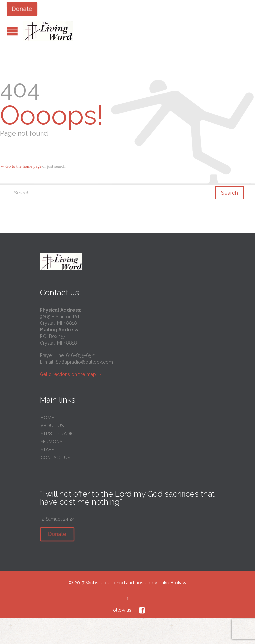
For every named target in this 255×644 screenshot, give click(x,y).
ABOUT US (52, 426)
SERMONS (51, 442)
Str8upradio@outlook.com (84, 362)
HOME (47, 418)
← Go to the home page (21, 166)
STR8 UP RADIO (58, 434)
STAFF (47, 450)
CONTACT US (55, 458)
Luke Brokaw (172, 583)
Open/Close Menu (12, 31)
